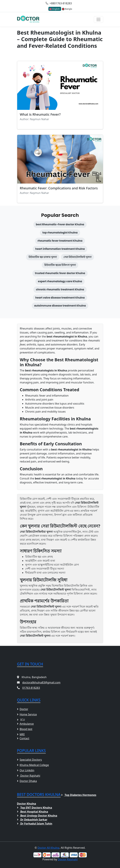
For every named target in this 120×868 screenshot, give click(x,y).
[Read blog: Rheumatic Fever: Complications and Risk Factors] (60, 169)
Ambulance (25, 724)
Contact (23, 738)
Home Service (27, 714)
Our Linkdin (26, 770)
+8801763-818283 (59, 3)
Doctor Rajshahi (29, 776)
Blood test (25, 729)
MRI (21, 734)
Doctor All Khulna (48, 848)
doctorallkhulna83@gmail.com (41, 682)
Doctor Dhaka (27, 781)
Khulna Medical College (33, 765)
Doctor (23, 709)
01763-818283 (31, 688)
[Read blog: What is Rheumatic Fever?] (60, 95)
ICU (21, 720)
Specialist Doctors (29, 760)
